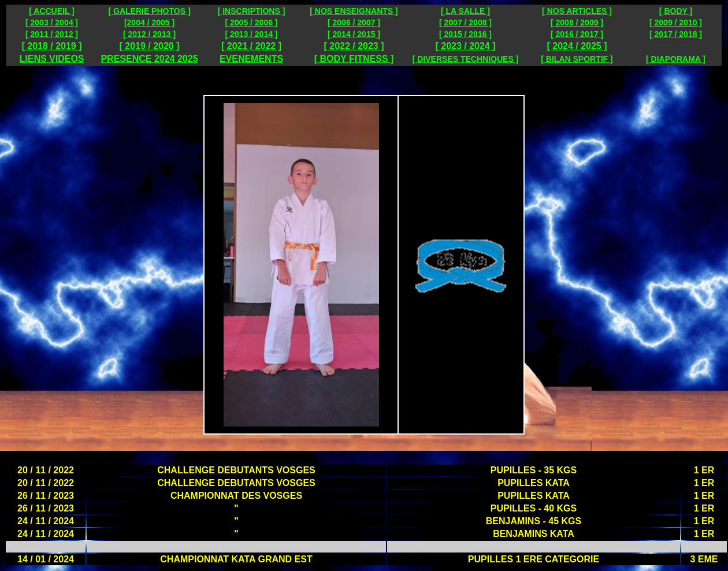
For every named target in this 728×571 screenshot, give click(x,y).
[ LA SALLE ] (465, 11)
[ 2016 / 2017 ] (577, 34)
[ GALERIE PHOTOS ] (149, 11)
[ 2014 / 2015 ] (354, 34)
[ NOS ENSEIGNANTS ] (354, 11)
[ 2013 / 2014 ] (251, 34)
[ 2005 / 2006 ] (251, 23)
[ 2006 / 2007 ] (354, 23)
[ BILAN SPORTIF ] (577, 59)
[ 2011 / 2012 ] (52, 34)
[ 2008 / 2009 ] (577, 23)
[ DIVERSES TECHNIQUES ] (466, 59)
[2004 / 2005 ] (149, 23)
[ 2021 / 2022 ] (251, 46)
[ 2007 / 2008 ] (465, 23)
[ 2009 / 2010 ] (676, 23)
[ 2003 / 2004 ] (52, 23)
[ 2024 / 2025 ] (577, 46)
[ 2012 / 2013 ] (149, 34)
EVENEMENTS (251, 59)
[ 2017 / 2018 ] (676, 34)
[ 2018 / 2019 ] (51, 46)
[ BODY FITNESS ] (354, 59)
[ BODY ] (676, 11)
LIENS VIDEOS (51, 59)
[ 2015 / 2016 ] (465, 34)
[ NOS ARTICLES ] (577, 11)
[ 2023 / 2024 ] (465, 46)
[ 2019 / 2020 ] (149, 46)
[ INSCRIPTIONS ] (252, 11)
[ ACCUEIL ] (52, 11)
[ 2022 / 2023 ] (354, 46)
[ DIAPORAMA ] (676, 59)
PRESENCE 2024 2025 (149, 59)
